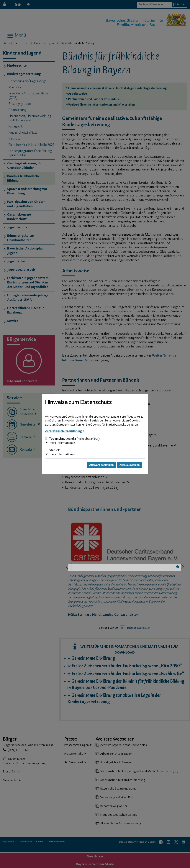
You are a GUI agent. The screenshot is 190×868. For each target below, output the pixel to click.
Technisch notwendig (72, 439)
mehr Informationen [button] (62, 443)
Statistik (52, 450)
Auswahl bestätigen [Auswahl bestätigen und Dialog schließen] (101, 465)
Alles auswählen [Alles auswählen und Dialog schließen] (130, 465)
